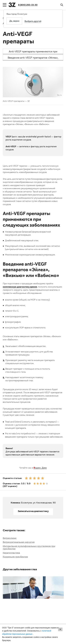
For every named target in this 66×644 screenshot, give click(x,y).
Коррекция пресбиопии (15, 557)
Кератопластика (11, 553)
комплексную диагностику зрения (20, 287)
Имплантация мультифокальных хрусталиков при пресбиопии (29, 547)
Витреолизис (10, 538)
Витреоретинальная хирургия (19, 542)
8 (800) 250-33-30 (28, 5)
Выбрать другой (33, 22)
